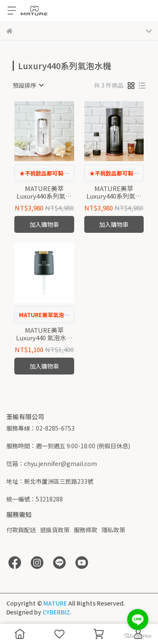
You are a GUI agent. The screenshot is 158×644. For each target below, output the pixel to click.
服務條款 (86, 530)
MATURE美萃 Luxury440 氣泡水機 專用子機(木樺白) (44, 334)
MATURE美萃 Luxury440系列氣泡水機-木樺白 (44, 192)
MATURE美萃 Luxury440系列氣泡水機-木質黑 (114, 192)
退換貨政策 (55, 530)
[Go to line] (138, 620)
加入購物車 (44, 224)
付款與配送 (21, 530)
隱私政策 (113, 530)
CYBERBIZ (56, 612)
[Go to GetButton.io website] (138, 636)
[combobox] (28, 85)
